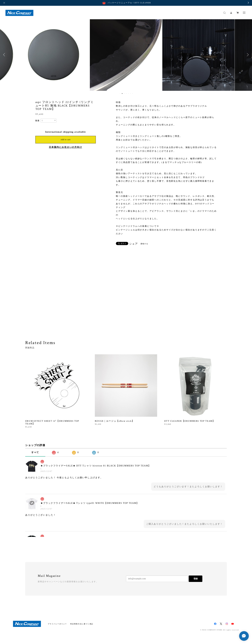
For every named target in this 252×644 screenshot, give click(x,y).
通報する (144, 244)
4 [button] (126, 94)
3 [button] (124, 94)
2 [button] (122, 94)
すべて (35, 452)
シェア (134, 244)
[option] (54, 55)
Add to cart (66, 140)
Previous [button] (5, 55)
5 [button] (128, 94)
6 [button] (130, 94)
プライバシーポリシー (57, 624)
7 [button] (133, 94)
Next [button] (247, 55)
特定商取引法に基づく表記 (82, 624)
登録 (196, 579)
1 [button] (120, 94)
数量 (38, 121)
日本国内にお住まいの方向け (65, 147)
